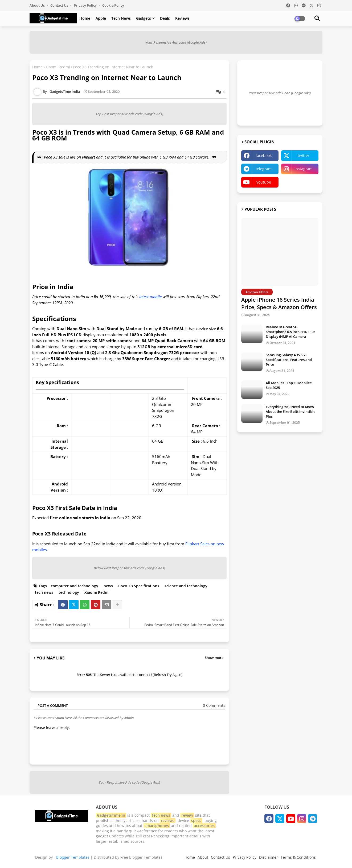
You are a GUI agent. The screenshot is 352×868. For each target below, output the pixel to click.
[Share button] (117, 605)
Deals (165, 18)
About (203, 857)
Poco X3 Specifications (139, 586)
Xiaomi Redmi (58, 67)
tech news (44, 592)
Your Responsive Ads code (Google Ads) (176, 42)
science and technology (186, 586)
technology (69, 592)
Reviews (182, 18)
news (108, 586)
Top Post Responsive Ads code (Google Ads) (129, 114)
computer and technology (75, 586)
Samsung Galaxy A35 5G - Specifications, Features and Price (289, 360)
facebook (264, 155)
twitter (304, 155)
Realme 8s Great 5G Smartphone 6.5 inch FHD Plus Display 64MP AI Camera (290, 332)
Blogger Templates (73, 857)
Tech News (121, 18)
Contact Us (220, 857)
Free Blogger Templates (141, 857)
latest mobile (150, 297)
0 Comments (214, 705)
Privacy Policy (86, 5)
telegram (264, 169)
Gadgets (144, 18)
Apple (101, 18)
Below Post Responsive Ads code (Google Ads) (129, 568)
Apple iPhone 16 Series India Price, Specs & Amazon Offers (279, 303)
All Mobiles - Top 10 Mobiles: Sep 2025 (289, 385)
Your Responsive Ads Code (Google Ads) (280, 93)
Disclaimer (269, 857)
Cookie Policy (113, 5)
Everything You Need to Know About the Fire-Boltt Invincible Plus (290, 412)
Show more (214, 658)
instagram (304, 169)
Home (85, 18)
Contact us (60, 5)
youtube (264, 182)
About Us (38, 5)
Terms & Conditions (298, 857)
